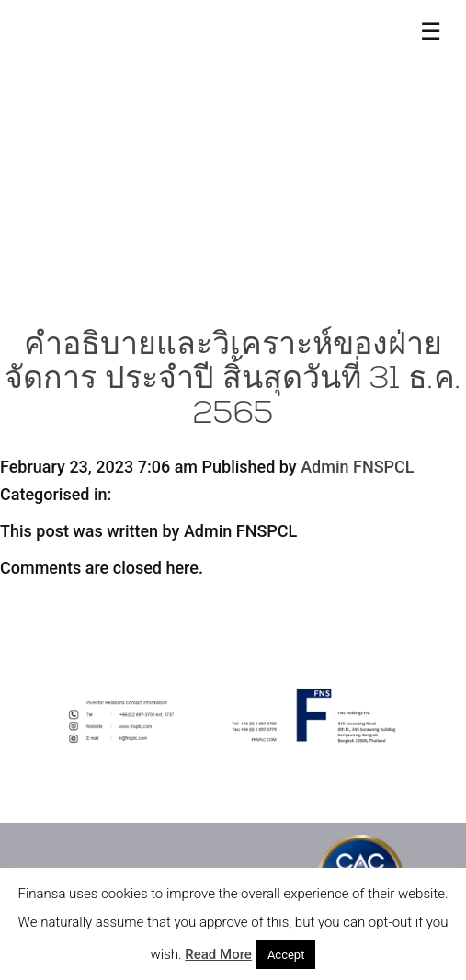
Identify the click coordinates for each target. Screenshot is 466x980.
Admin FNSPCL (357, 467)
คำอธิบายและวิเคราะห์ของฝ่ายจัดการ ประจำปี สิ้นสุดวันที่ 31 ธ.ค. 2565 (233, 381)
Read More (218, 954)
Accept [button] (286, 955)
